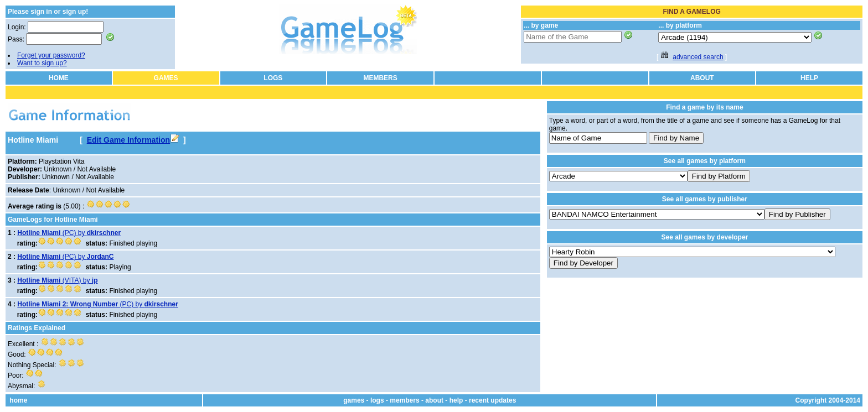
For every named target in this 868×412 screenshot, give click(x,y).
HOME (59, 78)
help (456, 400)
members (404, 400)
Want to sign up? (42, 63)
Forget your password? (51, 55)
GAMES (166, 78)
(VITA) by (57, 280)
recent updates (492, 400)
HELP (809, 78)
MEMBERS (380, 78)
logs (377, 400)
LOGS (273, 78)
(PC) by (69, 233)
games (354, 400)
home (18, 400)
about (434, 400)
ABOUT (702, 78)
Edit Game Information (133, 140)
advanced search (698, 57)
